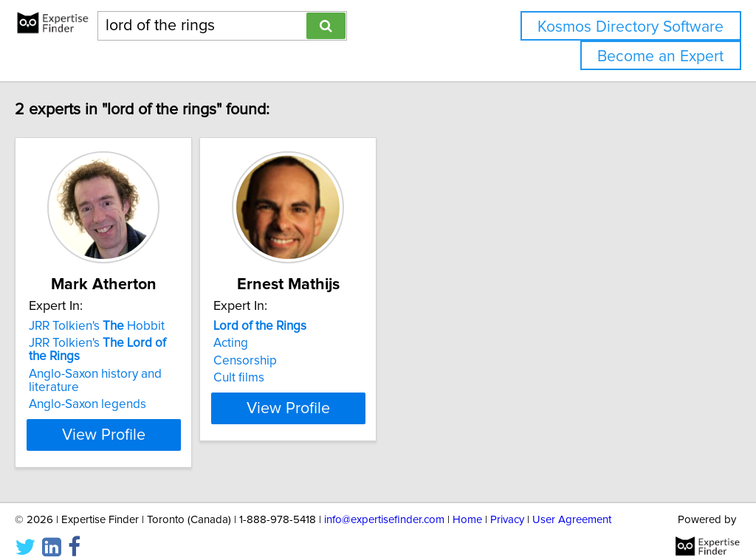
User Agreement (572, 507)
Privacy (507, 507)
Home (467, 507)
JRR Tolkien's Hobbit (128, 326)
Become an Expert (660, 56)
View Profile (153, 421)
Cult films (307, 378)
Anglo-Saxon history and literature (153, 374)
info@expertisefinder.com (384, 507)
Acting (299, 343)
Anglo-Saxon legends (118, 391)
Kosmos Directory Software (630, 27)
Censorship (313, 361)
